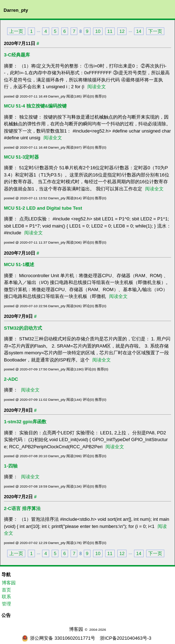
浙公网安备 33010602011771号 (58, 638)
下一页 (155, 31)
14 (139, 31)
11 (110, 31)
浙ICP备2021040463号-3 (126, 638)
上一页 (16, 31)
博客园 (9, 583)
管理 (6, 604)
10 (98, 31)
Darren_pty (16, 10)
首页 (6, 590)
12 (122, 31)
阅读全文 (97, 87)
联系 (6, 597)
